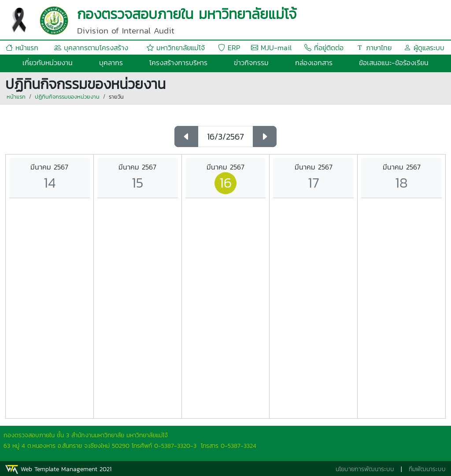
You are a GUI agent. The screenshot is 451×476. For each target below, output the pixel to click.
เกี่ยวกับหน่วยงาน (48, 63)
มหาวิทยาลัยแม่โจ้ (176, 48)
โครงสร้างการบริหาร (178, 63)
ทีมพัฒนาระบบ (427, 469)
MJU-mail (271, 48)
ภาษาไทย (374, 48)
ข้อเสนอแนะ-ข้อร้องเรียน (394, 63)
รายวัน (116, 97)
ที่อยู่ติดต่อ (324, 48)
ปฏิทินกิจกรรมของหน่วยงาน (67, 97)
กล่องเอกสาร (314, 63)
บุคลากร (111, 63)
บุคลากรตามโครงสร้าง (91, 48)
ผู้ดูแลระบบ (424, 48)
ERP (229, 48)
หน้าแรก (22, 48)
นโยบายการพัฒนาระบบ (365, 469)
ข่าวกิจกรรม (251, 63)
